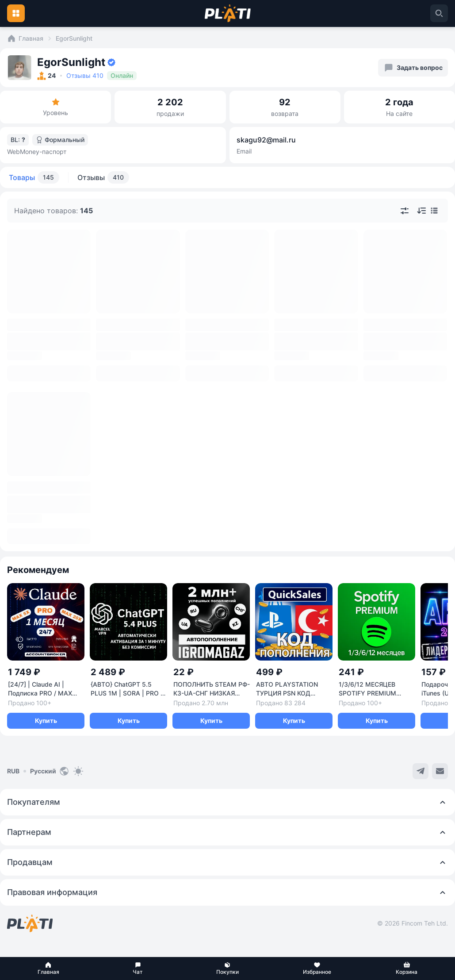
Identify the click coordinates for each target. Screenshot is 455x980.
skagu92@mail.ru (266, 140)
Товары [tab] (34, 177)
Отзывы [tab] (103, 177)
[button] (48, 968)
